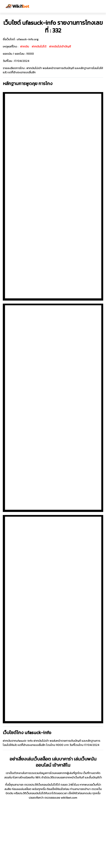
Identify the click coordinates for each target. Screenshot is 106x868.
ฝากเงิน (25, 46)
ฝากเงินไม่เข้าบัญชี (60, 46)
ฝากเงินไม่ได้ (39, 46)
